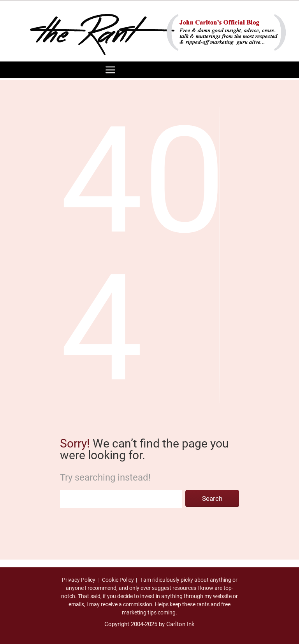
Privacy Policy (79, 580)
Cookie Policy (118, 580)
